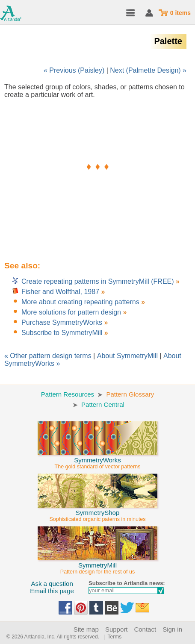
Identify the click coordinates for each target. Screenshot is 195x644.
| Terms (111, 637)
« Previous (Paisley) (74, 70)
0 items (180, 13)
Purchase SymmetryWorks (62, 322)
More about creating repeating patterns (80, 302)
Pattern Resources (68, 394)
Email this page (52, 591)
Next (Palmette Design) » (148, 70)
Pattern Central (103, 404)
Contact (145, 629)
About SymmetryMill (127, 356)
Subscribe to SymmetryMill (62, 333)
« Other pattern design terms (48, 356)
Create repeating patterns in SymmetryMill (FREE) (99, 281)
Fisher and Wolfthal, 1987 (60, 292)
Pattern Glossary (130, 394)
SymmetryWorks (97, 459)
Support (117, 629)
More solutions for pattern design (71, 312)
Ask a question (52, 584)
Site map (86, 629)
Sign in (172, 629)
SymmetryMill (97, 565)
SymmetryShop (97, 512)
